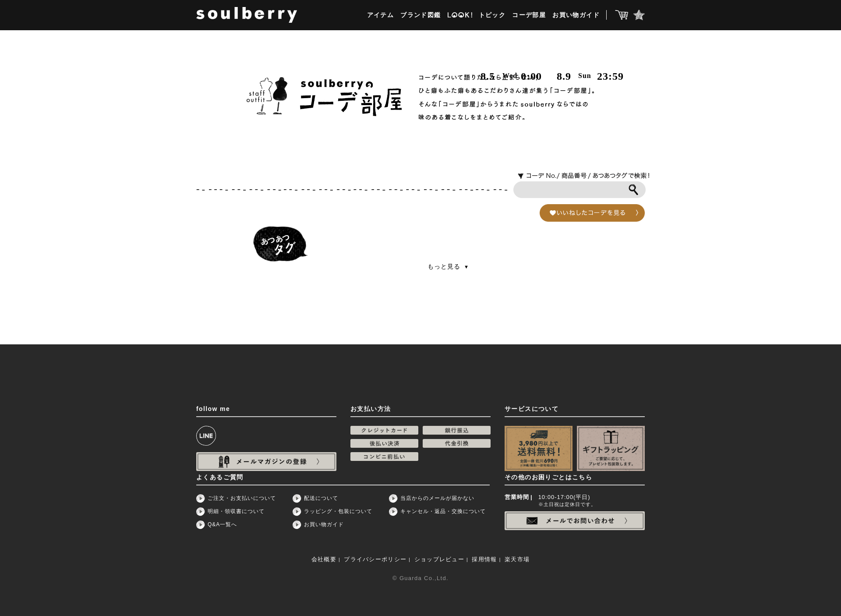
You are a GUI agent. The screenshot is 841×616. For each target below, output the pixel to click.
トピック (492, 15)
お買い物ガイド (576, 15)
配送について (321, 498)
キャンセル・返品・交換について (443, 511)
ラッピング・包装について (338, 511)
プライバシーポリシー (375, 559)
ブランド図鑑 (420, 15)
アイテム (381, 15)
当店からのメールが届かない (437, 498)
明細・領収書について (236, 511)
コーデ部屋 (529, 15)
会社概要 (324, 559)
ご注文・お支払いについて (242, 498)
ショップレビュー (439, 559)
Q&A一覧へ (222, 524)
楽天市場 (517, 559)
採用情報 (484, 559)
